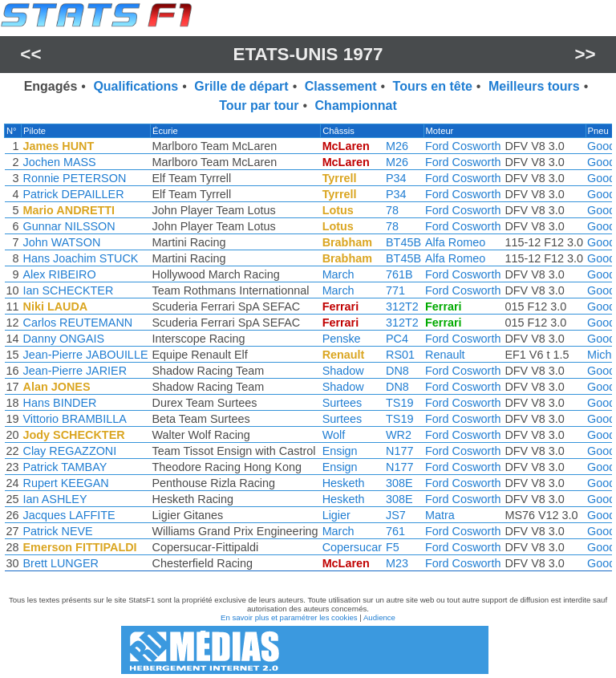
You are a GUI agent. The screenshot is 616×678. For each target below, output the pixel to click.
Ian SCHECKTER (69, 290)
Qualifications (136, 86)
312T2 (402, 307)
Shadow (343, 371)
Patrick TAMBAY (65, 467)
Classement (341, 86)
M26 (397, 146)
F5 (393, 547)
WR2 (399, 435)
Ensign (340, 451)
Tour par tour (259, 106)
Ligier (336, 515)
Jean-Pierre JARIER (75, 371)
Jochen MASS (60, 162)
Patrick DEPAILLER (74, 194)
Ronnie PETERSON (75, 178)
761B (399, 274)
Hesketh (344, 483)
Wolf (334, 435)
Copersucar (352, 547)
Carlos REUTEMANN (78, 323)
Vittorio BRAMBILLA (75, 419)
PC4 (397, 339)
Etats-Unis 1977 (308, 54)
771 (395, 290)
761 (395, 531)
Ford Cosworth (463, 146)
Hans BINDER (60, 403)
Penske (342, 339)
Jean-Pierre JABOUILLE (86, 355)
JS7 (396, 515)
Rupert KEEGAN (66, 483)
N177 (399, 451)
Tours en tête (433, 86)
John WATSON (62, 242)
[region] (308, 351)
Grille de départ (241, 86)
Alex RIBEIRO (60, 274)
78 (392, 210)
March (338, 274)
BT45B (403, 242)
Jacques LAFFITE (69, 515)
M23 (397, 563)
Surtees (342, 403)
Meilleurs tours (534, 86)
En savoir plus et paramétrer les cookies (289, 617)
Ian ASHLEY (55, 499)
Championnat (356, 106)
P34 (396, 178)
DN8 (397, 371)
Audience (379, 617)
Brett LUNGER (61, 563)
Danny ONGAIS (64, 339)
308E (399, 483)
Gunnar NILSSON (69, 226)
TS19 (399, 403)
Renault (445, 355)
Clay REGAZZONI (70, 451)
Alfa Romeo (455, 242)
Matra (440, 515)
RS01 (400, 355)
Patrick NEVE (58, 531)
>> (586, 54)
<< (30, 54)
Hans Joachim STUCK (81, 258)
